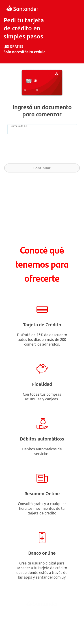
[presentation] (42, 150)
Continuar (42, 168)
